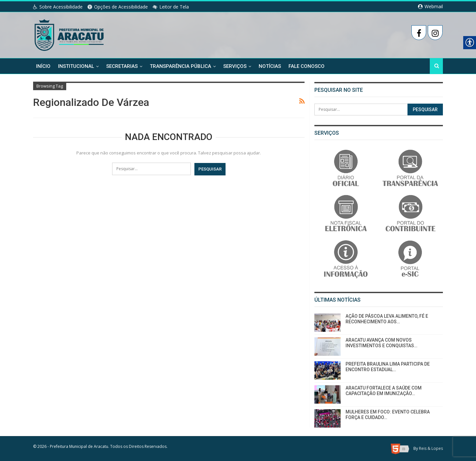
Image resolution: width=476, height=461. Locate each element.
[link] (70, 34)
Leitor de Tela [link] (171, 7)
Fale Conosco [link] (307, 66)
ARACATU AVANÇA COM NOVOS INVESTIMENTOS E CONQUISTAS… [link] (381, 343)
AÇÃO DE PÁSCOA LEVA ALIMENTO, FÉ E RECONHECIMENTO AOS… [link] (387, 319)
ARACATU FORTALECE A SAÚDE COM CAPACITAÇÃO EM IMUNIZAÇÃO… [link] (384, 391)
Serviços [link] (235, 66)
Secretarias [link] (122, 66)
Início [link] (43, 66)
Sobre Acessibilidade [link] (58, 7)
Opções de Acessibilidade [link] (118, 7)
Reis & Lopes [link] (431, 448)
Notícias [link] (270, 66)
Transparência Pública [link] (180, 66)
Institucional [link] (76, 66)
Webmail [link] (430, 6)
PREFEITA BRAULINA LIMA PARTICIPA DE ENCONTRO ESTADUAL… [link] (388, 367)
